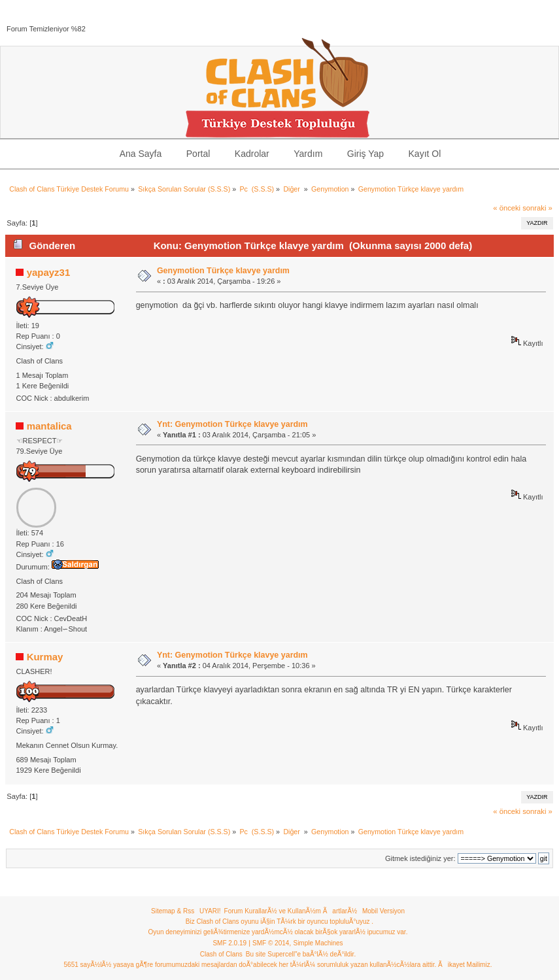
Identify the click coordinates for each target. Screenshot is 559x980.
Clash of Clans (221, 954)
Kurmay (45, 657)
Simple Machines (318, 943)
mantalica (49, 426)
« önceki (507, 208)
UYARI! (210, 911)
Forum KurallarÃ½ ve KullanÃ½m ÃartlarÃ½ (291, 911)
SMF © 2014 (271, 943)
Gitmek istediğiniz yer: (420, 858)
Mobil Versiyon (383, 911)
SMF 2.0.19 (229, 943)
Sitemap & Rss (173, 911)
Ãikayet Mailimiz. (465, 965)
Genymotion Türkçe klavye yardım (223, 271)
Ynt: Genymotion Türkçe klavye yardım (232, 424)
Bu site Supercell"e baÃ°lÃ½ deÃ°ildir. (301, 954)
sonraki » (537, 208)
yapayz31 (49, 272)
